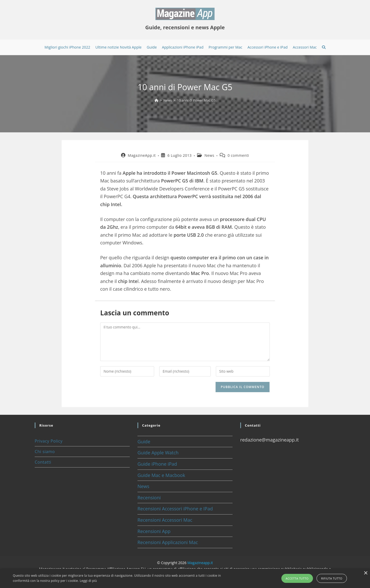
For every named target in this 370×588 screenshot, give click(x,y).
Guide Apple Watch (158, 453)
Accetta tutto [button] (297, 578)
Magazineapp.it (200, 563)
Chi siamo (45, 452)
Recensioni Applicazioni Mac (168, 542)
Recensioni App (154, 531)
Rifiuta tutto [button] (332, 578)
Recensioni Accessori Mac (165, 520)
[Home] (156, 100)
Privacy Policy (49, 441)
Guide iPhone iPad (157, 464)
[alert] (185, 578)
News (209, 155)
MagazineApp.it (142, 155)
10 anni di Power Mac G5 (196, 100)
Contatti (43, 462)
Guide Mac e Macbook (161, 475)
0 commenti (238, 155)
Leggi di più (88, 581)
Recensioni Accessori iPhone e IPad (175, 509)
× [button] (366, 573)
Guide (144, 442)
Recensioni (149, 498)
